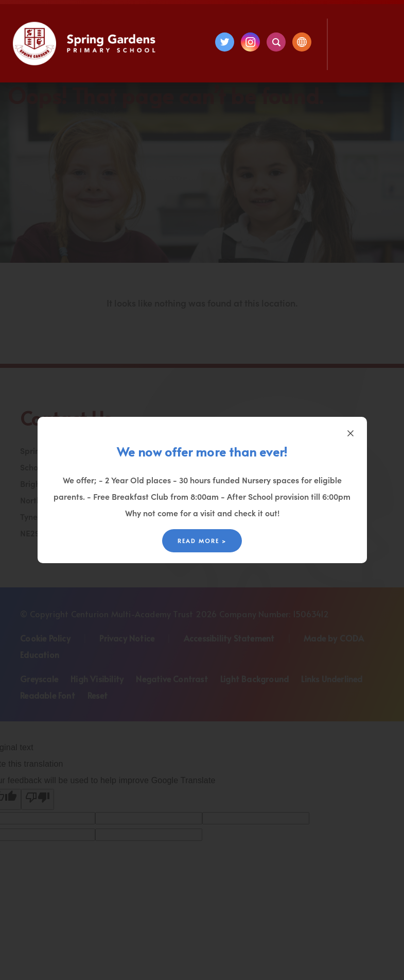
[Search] (276, 42)
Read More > (202, 541)
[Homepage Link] (85, 62)
